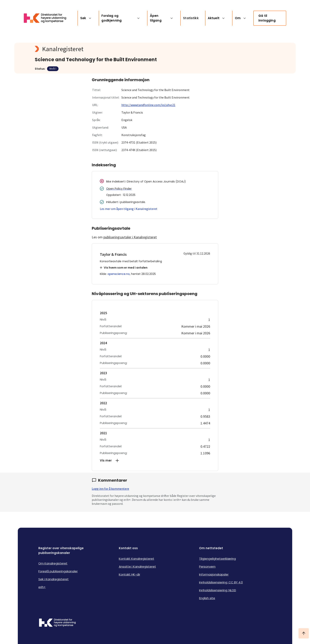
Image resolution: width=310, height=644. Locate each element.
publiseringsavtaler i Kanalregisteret (130, 237)
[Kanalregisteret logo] (114, 49)
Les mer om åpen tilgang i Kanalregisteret (129, 209)
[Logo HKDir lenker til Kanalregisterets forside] (47, 18)
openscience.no (119, 274)
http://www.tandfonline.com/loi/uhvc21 (148, 105)
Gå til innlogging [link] (267, 18)
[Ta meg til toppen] (304, 633)
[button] (155, 461)
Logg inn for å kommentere (110, 489)
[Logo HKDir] (57, 623)
